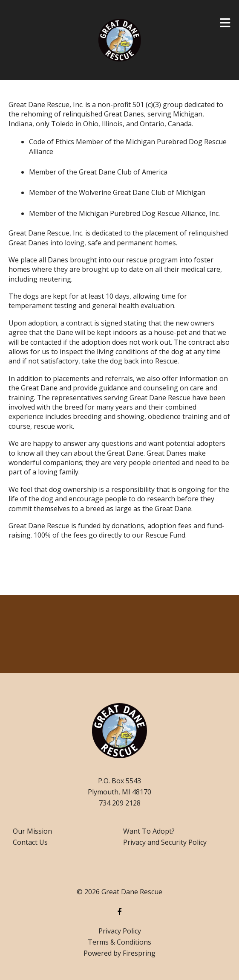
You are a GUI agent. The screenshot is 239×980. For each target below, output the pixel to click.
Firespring (139, 953)
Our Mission (32, 831)
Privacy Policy (120, 931)
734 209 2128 (120, 803)
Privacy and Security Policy (165, 842)
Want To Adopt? (149, 831)
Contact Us (30, 842)
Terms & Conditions (119, 942)
